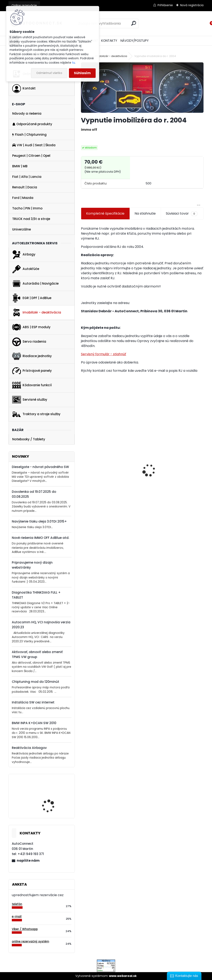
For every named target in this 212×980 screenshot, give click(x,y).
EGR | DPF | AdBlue (32, 298)
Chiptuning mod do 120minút (36, 682)
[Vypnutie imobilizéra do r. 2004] (142, 88)
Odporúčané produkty (32, 124)
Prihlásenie (165, 5)
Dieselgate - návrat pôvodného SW (40, 467)
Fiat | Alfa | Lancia (27, 177)
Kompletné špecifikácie (105, 213)
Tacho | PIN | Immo (27, 208)
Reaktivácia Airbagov (29, 748)
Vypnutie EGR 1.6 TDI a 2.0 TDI (170, 480)
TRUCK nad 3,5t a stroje (31, 219)
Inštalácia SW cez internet (33, 702)
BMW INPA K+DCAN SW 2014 (52, 800)
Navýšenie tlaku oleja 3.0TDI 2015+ (39, 521)
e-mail (17, 916)
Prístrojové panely (32, 371)
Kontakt (24, 89)
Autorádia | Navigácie (35, 284)
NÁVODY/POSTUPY (135, 41)
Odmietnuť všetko (49, 73)
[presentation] (83, 463)
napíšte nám (28, 861)
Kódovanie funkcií (32, 385)
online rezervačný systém (30, 941)
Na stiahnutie (145, 213)
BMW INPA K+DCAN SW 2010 (34, 723)
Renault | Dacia (25, 187)
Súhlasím (82, 73)
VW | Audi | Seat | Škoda (34, 145)
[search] (134, 23)
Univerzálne (22, 229)
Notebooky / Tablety (29, 439)
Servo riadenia (29, 342)
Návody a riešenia (27, 113)
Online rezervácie (24, 5)
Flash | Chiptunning (29, 135)
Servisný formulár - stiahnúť (104, 354)
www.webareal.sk (123, 976)
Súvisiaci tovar (182, 214)
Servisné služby (30, 400)
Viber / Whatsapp (25, 929)
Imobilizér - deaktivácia (37, 312)
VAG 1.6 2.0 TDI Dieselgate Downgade (104, 498)
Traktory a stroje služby (36, 414)
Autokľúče (26, 269)
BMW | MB (20, 166)
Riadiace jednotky (32, 356)
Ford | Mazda (23, 198)
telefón (17, 904)
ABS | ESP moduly (31, 327)
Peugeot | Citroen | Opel (31, 156)
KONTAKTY (109, 41)
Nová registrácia (192, 5)
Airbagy (24, 255)
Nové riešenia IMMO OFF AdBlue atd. (40, 538)
